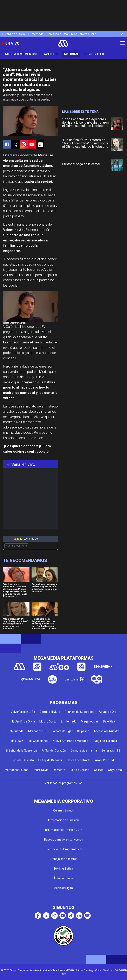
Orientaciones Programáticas (64, 849)
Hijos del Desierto (23, 760)
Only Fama (115, 770)
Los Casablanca (38, 741)
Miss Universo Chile (84, 34)
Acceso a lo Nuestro (107, 731)
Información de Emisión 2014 (63, 830)
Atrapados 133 (38, 731)
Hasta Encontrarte (16, 546)
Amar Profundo (105, 760)
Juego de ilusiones (105, 741)
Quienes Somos (63, 810)
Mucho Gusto (48, 721)
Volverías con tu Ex (23, 712)
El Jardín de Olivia (13, 34)
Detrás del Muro (50, 712)
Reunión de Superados (79, 712)
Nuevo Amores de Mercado (71, 741)
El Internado (36, 34)
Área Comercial (63, 878)
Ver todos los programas (63, 783)
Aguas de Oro (108, 712)
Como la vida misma (84, 751)
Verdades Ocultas (17, 770)
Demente (59, 770)
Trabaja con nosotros (64, 859)
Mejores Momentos (21, 54)
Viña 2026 (17, 741)
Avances (51, 54)
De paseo (83, 731)
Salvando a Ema (57, 34)
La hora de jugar (62, 731)
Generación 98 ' (111, 751)
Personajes (94, 54)
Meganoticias (90, 721)
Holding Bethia (64, 869)
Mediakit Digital (63, 888)
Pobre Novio (41, 770)
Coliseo (99, 770)
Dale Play (109, 721)
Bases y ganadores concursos (63, 839)
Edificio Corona (79, 770)
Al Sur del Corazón (54, 751)
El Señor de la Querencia (22, 751)
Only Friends (15, 731)
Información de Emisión (64, 820)
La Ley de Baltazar (50, 760)
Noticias (71, 54)
